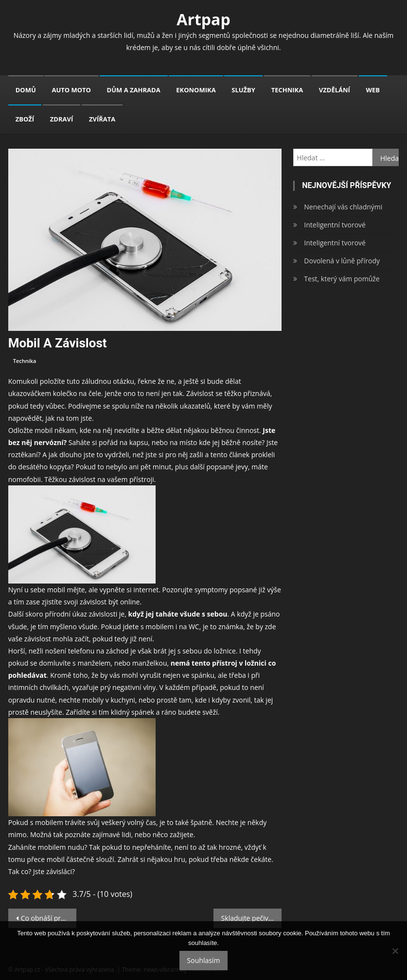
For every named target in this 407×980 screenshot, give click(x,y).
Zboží (25, 119)
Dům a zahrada (134, 90)
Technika (287, 90)
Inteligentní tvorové (335, 225)
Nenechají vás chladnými (343, 207)
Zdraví (62, 119)
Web (373, 90)
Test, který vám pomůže (342, 279)
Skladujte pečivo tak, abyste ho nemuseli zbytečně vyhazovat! (252, 918)
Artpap (203, 19)
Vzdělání (335, 90)
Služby (243, 90)
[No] (395, 951)
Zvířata (102, 119)
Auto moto (71, 90)
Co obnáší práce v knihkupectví (49, 918)
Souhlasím (204, 960)
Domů (26, 90)
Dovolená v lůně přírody (342, 261)
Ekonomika (196, 90)
